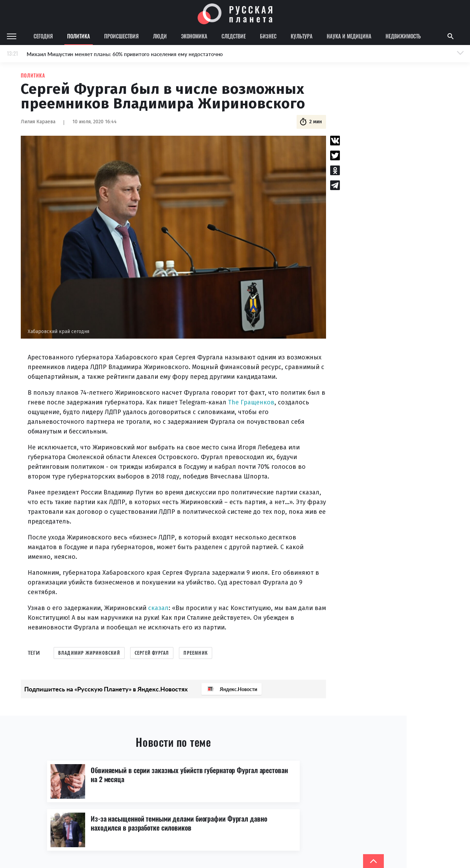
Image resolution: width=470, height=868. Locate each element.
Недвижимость (403, 36)
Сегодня (43, 36)
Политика (79, 36)
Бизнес (268, 36)
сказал (158, 608)
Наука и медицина (349, 36)
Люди (160, 36)
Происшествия (121, 36)
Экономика (194, 36)
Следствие (234, 36)
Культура (302, 36)
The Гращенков (251, 402)
